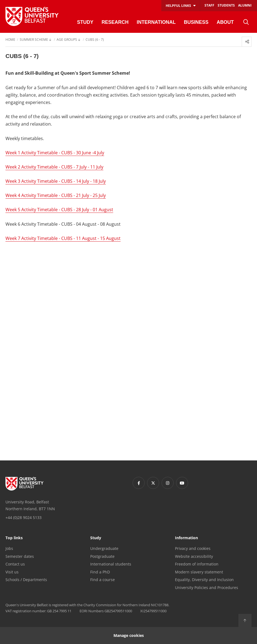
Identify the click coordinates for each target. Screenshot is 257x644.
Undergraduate (104, 548)
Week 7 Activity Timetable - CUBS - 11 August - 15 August (63, 238)
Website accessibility (194, 556)
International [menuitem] (156, 22)
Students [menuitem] (226, 5)
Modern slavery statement (199, 572)
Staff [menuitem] (209, 5)
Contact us (15, 564)
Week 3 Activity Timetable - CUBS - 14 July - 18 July (56, 181)
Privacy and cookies (193, 548)
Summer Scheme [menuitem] (34, 40)
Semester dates (20, 556)
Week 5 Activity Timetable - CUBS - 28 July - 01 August (59, 210)
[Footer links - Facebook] (139, 483)
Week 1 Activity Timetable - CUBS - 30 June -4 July (55, 153)
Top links (14, 538)
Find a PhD (100, 572)
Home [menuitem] (10, 40)
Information (186, 538)
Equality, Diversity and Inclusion (204, 580)
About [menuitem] (225, 22)
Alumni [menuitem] (245, 5)
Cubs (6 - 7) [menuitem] (95, 40)
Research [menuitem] (115, 22)
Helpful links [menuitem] (178, 6)
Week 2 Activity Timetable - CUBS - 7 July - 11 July (54, 167)
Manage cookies (129, 635)
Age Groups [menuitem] (67, 40)
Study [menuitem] (85, 22)
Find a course (103, 580)
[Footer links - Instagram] (168, 483)
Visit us (12, 572)
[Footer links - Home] (24, 484)
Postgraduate (102, 556)
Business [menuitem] (196, 22)
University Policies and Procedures (207, 588)
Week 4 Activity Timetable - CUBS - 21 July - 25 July (56, 195)
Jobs (9, 548)
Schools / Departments (26, 580)
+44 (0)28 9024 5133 (24, 517)
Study (96, 538)
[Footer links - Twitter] (153, 483)
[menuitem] (246, 22)
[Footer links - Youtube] (182, 483)
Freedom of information (197, 564)
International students (111, 564)
